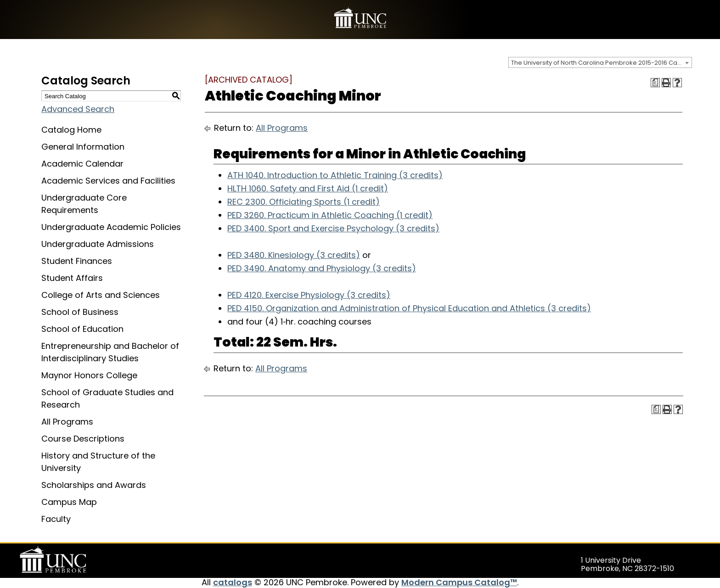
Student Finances (77, 261)
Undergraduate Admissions (98, 244)
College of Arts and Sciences (101, 295)
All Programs (67, 422)
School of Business (80, 312)
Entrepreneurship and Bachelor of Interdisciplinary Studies (110, 352)
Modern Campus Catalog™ (459, 582)
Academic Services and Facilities (108, 181)
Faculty (56, 519)
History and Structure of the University (98, 462)
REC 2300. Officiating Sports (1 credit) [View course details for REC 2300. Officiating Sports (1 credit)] (304, 202)
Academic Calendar (82, 164)
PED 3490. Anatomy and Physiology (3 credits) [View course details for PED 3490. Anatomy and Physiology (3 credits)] (322, 268)
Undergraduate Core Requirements (84, 204)
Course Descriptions (83, 439)
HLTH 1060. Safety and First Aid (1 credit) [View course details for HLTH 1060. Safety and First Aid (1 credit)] (308, 188)
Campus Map (69, 502)
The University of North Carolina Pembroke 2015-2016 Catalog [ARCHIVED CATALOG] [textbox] (601, 63)
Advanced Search (78, 109)
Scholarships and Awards (94, 485)
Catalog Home (71, 130)
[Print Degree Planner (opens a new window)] (655, 83)
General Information (83, 147)
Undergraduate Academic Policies (111, 227)
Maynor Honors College (89, 375)
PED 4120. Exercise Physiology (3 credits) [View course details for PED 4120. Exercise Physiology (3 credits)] (309, 295)
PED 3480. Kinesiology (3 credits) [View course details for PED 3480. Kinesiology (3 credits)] (294, 255)
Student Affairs (72, 278)
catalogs (233, 582)
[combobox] (600, 62)
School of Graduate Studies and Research (107, 398)
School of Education (82, 329)
